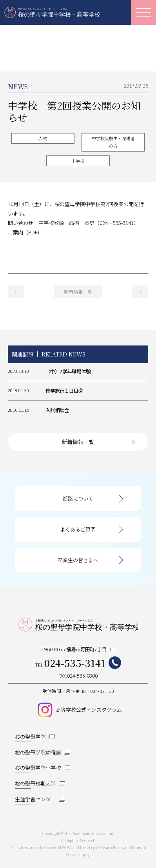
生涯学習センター (35, 799)
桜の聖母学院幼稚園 (38, 752)
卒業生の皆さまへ (78, 560)
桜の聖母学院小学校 (38, 768)
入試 (43, 138)
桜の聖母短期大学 (35, 783)
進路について (78, 498)
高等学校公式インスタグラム (89, 710)
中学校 (78, 161)
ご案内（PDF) (24, 232)
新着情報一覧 (78, 292)
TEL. (78, 663)
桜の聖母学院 (30, 737)
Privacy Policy (111, 847)
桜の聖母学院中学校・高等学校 (53, 12)
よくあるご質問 (78, 529)
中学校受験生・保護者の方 (113, 142)
